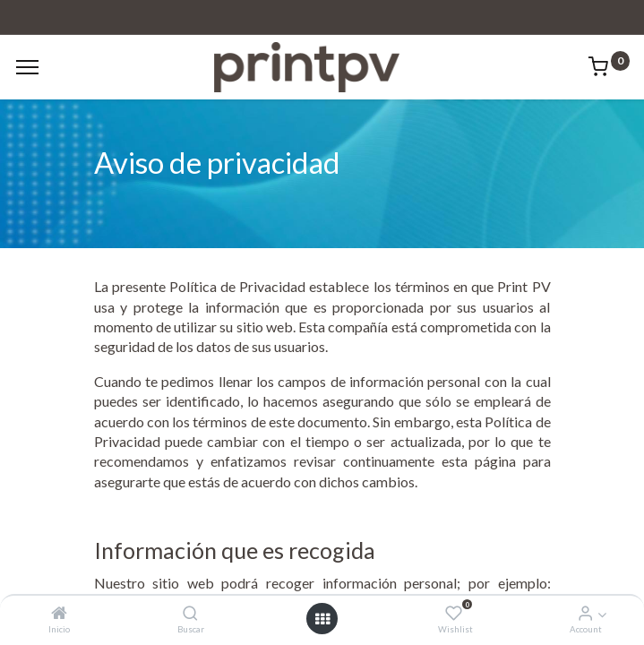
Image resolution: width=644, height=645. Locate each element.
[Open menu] (322, 619)
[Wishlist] (454, 613)
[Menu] (27, 67)
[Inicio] (59, 613)
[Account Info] (585, 613)
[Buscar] (190, 613)
